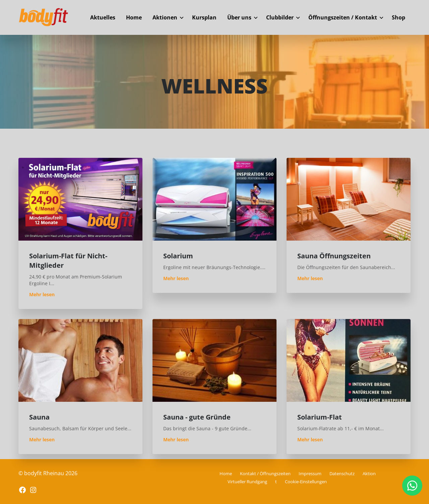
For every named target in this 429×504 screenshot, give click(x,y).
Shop (399, 17)
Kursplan (204, 17)
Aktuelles (103, 17)
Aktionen (165, 17)
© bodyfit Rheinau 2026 (48, 473)
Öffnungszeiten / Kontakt (343, 17)
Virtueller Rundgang (247, 482)
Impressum (310, 474)
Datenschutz (342, 474)
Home (134, 17)
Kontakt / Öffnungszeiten (265, 474)
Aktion (369, 474)
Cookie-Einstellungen (306, 482)
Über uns (239, 17)
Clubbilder (280, 17)
